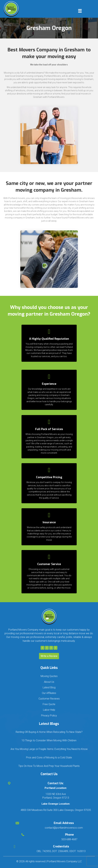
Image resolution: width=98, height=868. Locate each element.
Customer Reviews (49, 699)
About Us (49, 682)
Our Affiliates (49, 693)
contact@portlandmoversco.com (64, 828)
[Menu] (80, 11)
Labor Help (49, 710)
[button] (43, 648)
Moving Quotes (49, 676)
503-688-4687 (69, 839)
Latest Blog (49, 687)
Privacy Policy (49, 716)
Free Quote (49, 704)
